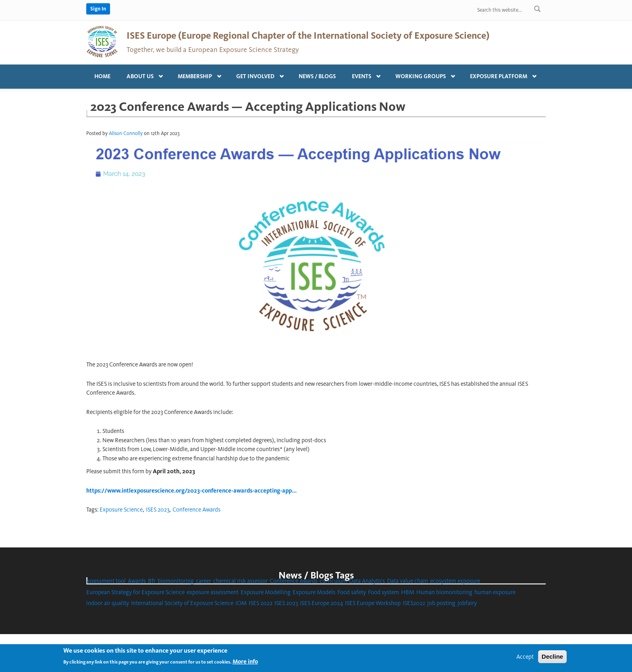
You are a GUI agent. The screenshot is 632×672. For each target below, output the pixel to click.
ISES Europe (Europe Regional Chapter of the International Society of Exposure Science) (308, 35)
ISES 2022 (261, 603)
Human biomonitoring (444, 592)
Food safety (352, 592)
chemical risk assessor (240, 581)
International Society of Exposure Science (182, 603)
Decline (552, 658)
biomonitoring (176, 581)
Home (102, 76)
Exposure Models (314, 592)
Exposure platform (501, 74)
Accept (525, 659)
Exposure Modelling (266, 592)
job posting (441, 603)
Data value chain (407, 581)
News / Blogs (317, 76)
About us (142, 74)
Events (364, 74)
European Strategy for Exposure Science (135, 592)
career (204, 581)
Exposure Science (121, 510)
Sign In (98, 9)
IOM (241, 603)
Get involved (257, 74)
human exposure (495, 592)
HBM (408, 592)
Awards (137, 581)
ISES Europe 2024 (321, 603)
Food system (384, 592)
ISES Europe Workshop (373, 603)
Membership (197, 74)
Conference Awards (196, 510)
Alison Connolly (126, 133)
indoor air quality (108, 603)
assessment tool (106, 581)
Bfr (152, 581)
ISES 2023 (158, 510)
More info (245, 664)
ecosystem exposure (455, 581)
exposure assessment (213, 592)
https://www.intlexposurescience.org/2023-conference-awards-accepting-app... (191, 491)
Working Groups (423, 74)
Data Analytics (367, 581)
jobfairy (467, 603)
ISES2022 (414, 603)
